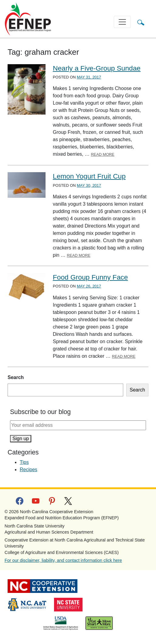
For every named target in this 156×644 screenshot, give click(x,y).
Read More (103, 154)
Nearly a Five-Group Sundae (97, 68)
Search (16, 377)
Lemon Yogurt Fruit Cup (89, 176)
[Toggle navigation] (122, 22)
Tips (24, 462)
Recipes (29, 470)
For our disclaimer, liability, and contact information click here (63, 560)
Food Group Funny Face (90, 277)
